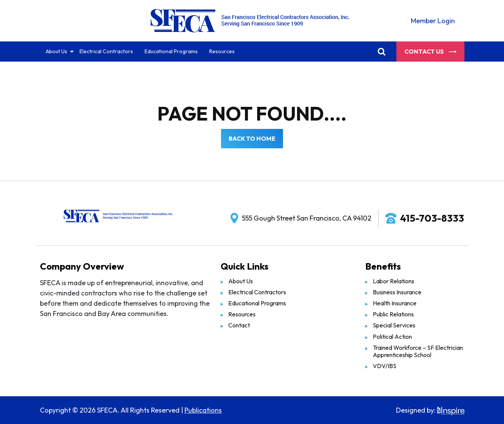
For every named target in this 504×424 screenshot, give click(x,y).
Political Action (392, 337)
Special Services (394, 325)
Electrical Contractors (106, 51)
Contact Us (430, 51)
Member (433, 21)
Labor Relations (394, 281)
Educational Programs (171, 51)
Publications (203, 410)
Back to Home (252, 138)
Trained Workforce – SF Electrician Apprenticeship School (418, 351)
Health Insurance (395, 303)
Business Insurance (397, 292)
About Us (56, 51)
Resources (222, 51)
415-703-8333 (432, 218)
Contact (239, 325)
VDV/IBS (385, 366)
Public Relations (393, 314)
